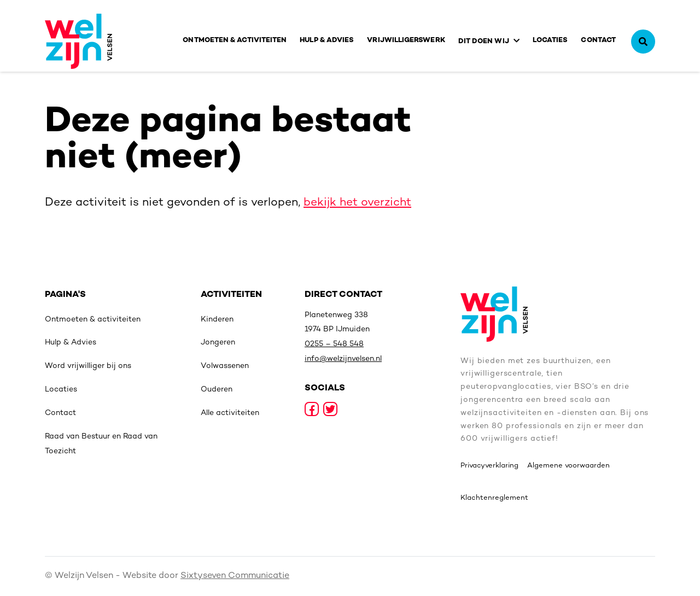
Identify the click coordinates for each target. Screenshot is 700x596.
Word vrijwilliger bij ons (88, 366)
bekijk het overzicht (357, 203)
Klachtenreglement (494, 498)
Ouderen (217, 390)
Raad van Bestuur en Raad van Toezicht (101, 444)
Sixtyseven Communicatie (235, 576)
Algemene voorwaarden (568, 466)
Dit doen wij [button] (484, 42)
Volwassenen (225, 366)
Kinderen (217, 320)
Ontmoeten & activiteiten (235, 40)
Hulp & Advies (327, 40)
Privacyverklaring (489, 466)
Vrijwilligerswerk (406, 40)
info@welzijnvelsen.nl (343, 359)
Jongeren (218, 343)
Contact (598, 40)
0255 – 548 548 (334, 344)
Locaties (550, 40)
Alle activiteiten (230, 413)
